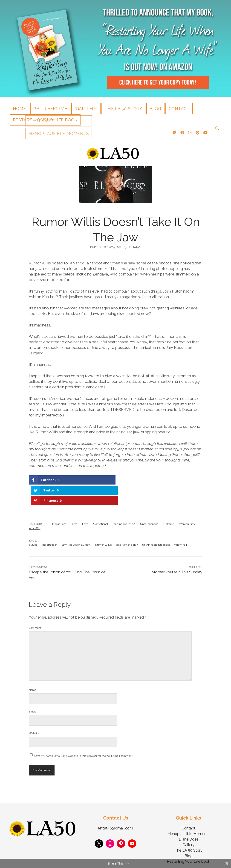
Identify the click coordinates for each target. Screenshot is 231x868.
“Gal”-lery (86, 109)
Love (85, 501)
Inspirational (60, 501)
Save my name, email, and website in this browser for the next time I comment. (84, 733)
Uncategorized (149, 501)
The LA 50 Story (123, 109)
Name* (33, 667)
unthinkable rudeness (156, 522)
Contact (179, 109)
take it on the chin (127, 522)
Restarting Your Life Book (45, 120)
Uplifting (169, 501)
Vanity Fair (181, 522)
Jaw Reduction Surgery (76, 522)
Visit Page (115, 49)
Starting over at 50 (124, 501)
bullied (33, 522)
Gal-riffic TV (49, 109)
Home (19, 109)
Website (34, 711)
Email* (33, 689)
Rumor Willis (103, 522)
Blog (155, 109)
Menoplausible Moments (189, 811)
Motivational (100, 501)
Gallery (188, 822)
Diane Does (189, 817)
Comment (35, 605)
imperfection (50, 522)
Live (75, 501)
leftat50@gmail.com (116, 806)
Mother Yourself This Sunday (177, 549)
